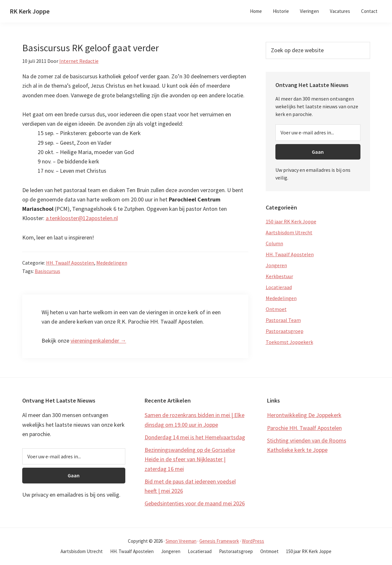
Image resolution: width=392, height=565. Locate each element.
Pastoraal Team (283, 320)
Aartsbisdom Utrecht (289, 232)
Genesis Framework (219, 541)
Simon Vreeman (181, 541)
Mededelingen (112, 263)
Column (274, 243)
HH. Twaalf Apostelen (70, 263)
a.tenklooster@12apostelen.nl (82, 218)
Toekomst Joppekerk (289, 342)
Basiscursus (48, 271)
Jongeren (276, 265)
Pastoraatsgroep (285, 331)
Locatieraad (279, 287)
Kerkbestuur (279, 276)
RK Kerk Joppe (30, 11)
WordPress (253, 541)
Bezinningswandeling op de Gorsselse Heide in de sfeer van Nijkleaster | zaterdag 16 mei (190, 459)
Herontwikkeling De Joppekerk (304, 415)
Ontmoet (276, 309)
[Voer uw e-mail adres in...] (318, 132)
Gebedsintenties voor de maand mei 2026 (195, 503)
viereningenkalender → (98, 341)
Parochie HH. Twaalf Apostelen (304, 428)
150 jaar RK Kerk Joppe (291, 221)
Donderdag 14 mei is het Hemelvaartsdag (195, 437)
